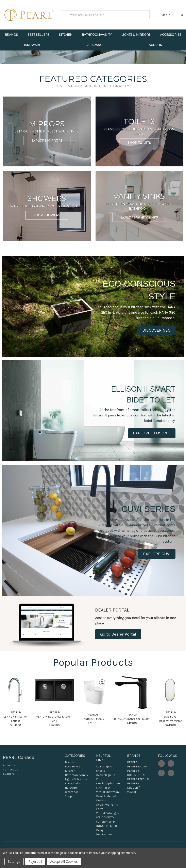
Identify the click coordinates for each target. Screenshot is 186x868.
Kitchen (66, 35)
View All (132, 798)
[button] (156, 336)
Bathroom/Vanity (97, 35)
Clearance (95, 45)
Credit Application (108, 789)
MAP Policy (103, 793)
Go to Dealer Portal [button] (118, 640)
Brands (11, 35)
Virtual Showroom (108, 798)
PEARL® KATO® (137, 772)
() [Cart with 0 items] (180, 15)
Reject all (35, 862)
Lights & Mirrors (136, 35)
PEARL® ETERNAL (138, 785)
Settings (14, 862)
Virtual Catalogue (107, 819)
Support (156, 45)
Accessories (73, 789)
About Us (9, 771)
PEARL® (132, 768)
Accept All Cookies (64, 862)
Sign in (166, 15)
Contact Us (11, 775)
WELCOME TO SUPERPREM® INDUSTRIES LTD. (107, 827)
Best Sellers (38, 35)
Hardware (32, 45)
